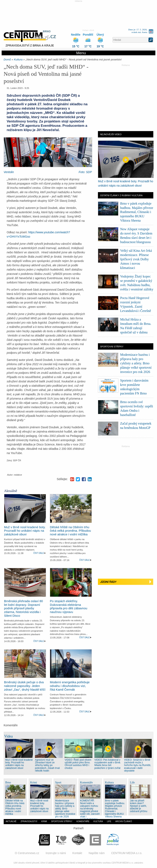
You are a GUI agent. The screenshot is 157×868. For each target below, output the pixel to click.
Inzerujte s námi (56, 853)
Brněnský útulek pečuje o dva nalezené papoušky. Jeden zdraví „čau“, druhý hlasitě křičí (25, 686)
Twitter (78, 479)
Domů (7, 59)
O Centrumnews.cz (27, 853)
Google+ (72, 479)
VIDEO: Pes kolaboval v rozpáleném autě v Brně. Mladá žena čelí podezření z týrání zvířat (108, 764)
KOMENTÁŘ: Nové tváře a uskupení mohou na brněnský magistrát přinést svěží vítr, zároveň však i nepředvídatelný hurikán (90, 811)
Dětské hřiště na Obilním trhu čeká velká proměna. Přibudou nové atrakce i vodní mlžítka (70, 531)
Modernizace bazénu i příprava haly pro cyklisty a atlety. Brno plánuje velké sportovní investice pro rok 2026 (136, 363)
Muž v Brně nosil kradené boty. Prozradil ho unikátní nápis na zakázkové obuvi (25, 531)
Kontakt (77, 853)
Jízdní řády (126, 582)
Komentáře (83, 821)
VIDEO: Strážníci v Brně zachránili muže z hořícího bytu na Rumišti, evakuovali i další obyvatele (138, 765)
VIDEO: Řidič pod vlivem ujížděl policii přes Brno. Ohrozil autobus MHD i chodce (78, 764)
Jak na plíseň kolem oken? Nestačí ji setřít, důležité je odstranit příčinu (139, 806)
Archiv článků (124, 821)
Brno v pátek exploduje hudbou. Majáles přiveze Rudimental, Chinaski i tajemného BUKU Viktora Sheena (137, 212)
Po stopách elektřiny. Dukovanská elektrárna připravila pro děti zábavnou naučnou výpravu (69, 607)
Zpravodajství (29, 821)
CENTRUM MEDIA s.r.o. (127, 853)
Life (109, 821)
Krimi (44, 821)
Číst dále (39, 553)
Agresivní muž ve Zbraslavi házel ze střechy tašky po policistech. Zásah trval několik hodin (47, 765)
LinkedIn (90, 479)
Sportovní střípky (62, 821)
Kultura (18, 59)
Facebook (84, 479)
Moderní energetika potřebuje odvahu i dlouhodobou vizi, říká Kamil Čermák (70, 686)
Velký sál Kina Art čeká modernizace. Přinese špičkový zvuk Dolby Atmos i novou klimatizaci (136, 259)
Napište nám (97, 853)
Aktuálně (11, 821)
